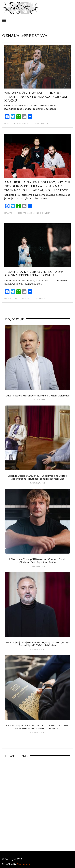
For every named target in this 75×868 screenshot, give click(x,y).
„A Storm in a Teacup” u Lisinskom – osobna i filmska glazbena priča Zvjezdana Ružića (38, 561)
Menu (4, 21)
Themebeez (23, 864)
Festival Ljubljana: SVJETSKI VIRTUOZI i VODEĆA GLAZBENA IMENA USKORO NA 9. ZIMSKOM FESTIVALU (37, 727)
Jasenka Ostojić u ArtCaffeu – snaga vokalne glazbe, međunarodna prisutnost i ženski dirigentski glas (38, 477)
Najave (8, 213)
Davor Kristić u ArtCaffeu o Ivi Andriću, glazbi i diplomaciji (38, 396)
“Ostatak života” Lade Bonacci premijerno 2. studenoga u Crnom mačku (36, 97)
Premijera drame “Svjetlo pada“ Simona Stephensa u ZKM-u (34, 274)
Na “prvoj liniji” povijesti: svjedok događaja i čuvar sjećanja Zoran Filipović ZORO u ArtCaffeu (38, 644)
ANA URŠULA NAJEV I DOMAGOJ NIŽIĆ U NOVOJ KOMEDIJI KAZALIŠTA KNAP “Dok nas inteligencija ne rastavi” (37, 186)
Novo (7, 124)
